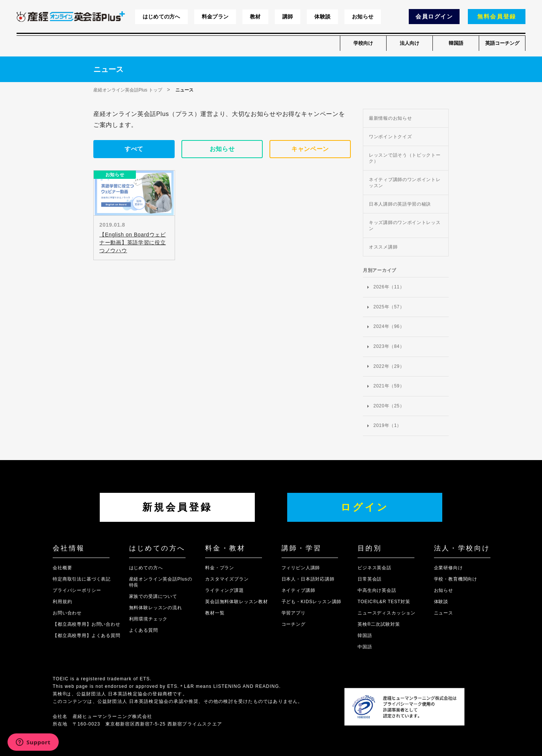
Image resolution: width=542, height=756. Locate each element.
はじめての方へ (161, 17)
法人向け (410, 43)
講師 (288, 17)
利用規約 (62, 602)
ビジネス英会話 (375, 568)
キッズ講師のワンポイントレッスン (405, 226)
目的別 (370, 548)
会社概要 (62, 568)
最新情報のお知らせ (390, 118)
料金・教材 (225, 548)
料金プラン (215, 17)
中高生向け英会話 (377, 590)
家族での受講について (153, 596)
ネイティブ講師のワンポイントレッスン (405, 183)
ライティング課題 (225, 590)
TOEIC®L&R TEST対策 (384, 602)
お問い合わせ (67, 613)
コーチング (294, 624)
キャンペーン (310, 149)
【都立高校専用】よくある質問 (87, 636)
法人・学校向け (462, 548)
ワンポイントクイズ (390, 137)
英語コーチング (502, 43)
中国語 (365, 647)
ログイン (365, 507)
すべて (134, 149)
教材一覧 (215, 613)
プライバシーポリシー (77, 590)
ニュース (444, 613)
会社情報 (69, 548)
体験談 (322, 17)
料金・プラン (220, 568)
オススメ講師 (383, 247)
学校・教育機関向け (456, 579)
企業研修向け (448, 568)
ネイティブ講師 (298, 590)
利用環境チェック (148, 619)
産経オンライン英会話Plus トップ (128, 90)
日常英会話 (370, 579)
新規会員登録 (177, 507)
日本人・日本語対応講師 (308, 579)
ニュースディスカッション (387, 613)
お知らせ (363, 17)
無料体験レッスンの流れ (156, 608)
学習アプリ (294, 613)
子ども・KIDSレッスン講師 (312, 602)
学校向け (363, 43)
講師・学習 (302, 548)
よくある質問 (144, 630)
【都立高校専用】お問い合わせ (87, 624)
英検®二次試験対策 (379, 624)
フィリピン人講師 (301, 568)
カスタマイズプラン (227, 579)
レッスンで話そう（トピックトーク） (405, 158)
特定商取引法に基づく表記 (82, 579)
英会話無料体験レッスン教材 (237, 602)
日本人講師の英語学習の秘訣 (400, 204)
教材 (255, 17)
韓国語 (456, 43)
